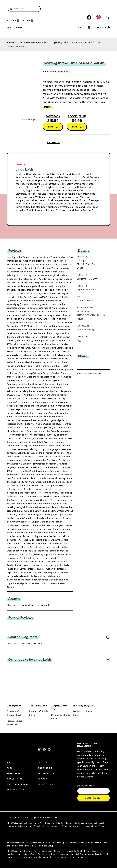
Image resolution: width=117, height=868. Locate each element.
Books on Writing (86, 330)
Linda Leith (63, 72)
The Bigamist (14, 705)
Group (51, 846)
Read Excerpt (29, 120)
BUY (51, 127)
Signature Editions (86, 290)
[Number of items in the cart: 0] (108, 18)
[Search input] (24, 9)
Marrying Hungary (83, 705)
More (48, 107)
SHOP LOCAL (54, 143)
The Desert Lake (38, 705)
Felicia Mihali (14, 715)
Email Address (85, 786)
